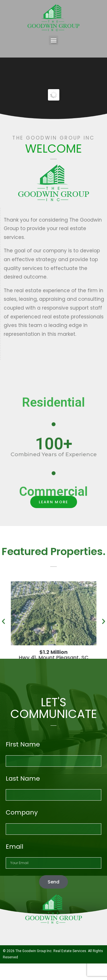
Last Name (23, 779)
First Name (23, 744)
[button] (53, 40)
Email (15, 847)
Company (22, 812)
